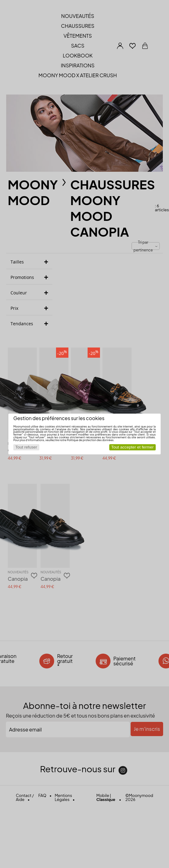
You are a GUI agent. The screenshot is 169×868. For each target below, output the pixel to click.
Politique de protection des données (90, 440)
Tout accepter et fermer (132, 447)
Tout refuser (26, 447)
